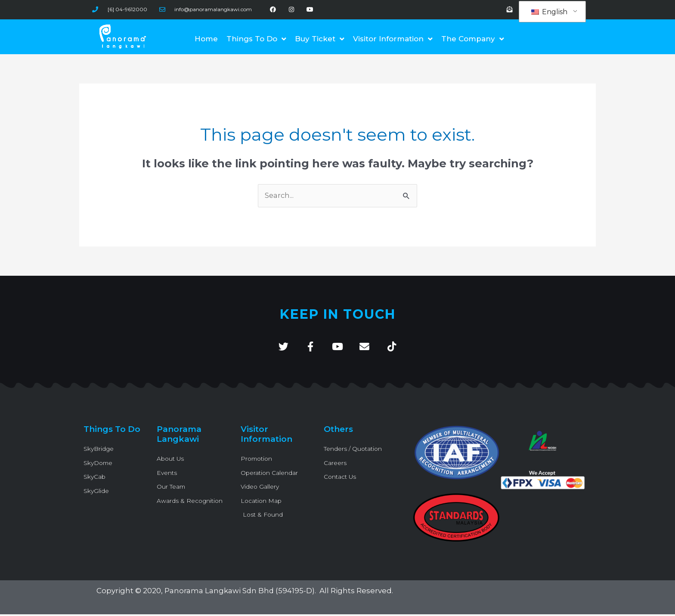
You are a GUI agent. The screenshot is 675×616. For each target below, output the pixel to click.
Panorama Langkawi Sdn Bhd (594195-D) (240, 593)
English (549, 12)
